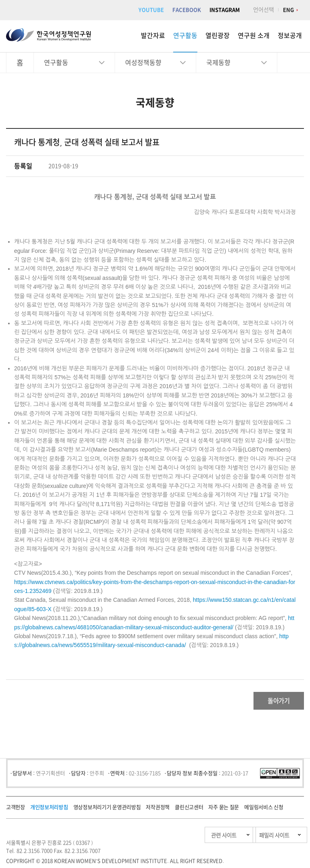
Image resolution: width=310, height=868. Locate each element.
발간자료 (153, 36)
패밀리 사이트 (257, 838)
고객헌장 (16, 810)
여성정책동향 (143, 63)
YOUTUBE (151, 10)
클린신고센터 (189, 810)
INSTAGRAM (225, 10)
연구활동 (185, 36)
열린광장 (218, 36)
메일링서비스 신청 (264, 810)
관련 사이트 (182, 838)
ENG (288, 10)
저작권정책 (158, 810)
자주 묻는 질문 (224, 810)
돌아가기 (272, 702)
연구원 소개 (254, 36)
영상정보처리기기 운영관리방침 (107, 810)
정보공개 (290, 36)
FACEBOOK (187, 10)
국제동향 (218, 63)
